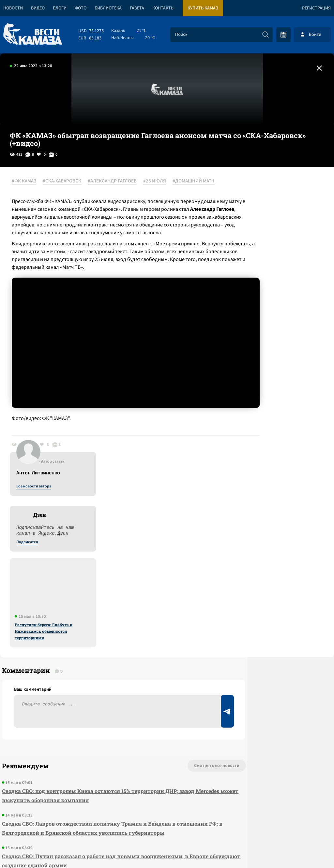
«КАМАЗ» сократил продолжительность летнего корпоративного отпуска (88, 718)
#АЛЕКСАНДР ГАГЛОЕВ (117, 181)
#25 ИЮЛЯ (159, 181)
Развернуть (167, 825)
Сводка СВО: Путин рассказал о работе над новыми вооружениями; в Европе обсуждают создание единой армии (93, 685)
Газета (137, 8)
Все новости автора (262, 189)
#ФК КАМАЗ (29, 181)
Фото (81, 8)
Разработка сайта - (309, 850)
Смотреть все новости (158, 581)
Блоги (60, 8)
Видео (38, 8)
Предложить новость (269, 603)
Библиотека (108, 8)
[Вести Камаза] (33, 34)
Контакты (163, 8)
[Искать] (266, 35)
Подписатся (255, 244)
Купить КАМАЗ (203, 8)
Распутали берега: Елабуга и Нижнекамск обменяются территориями (272, 333)
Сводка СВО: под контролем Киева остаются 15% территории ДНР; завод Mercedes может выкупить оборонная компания (88, 611)
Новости (13, 8)
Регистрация (316, 8)
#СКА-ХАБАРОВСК (67, 181)
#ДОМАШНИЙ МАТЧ (37, 189)
